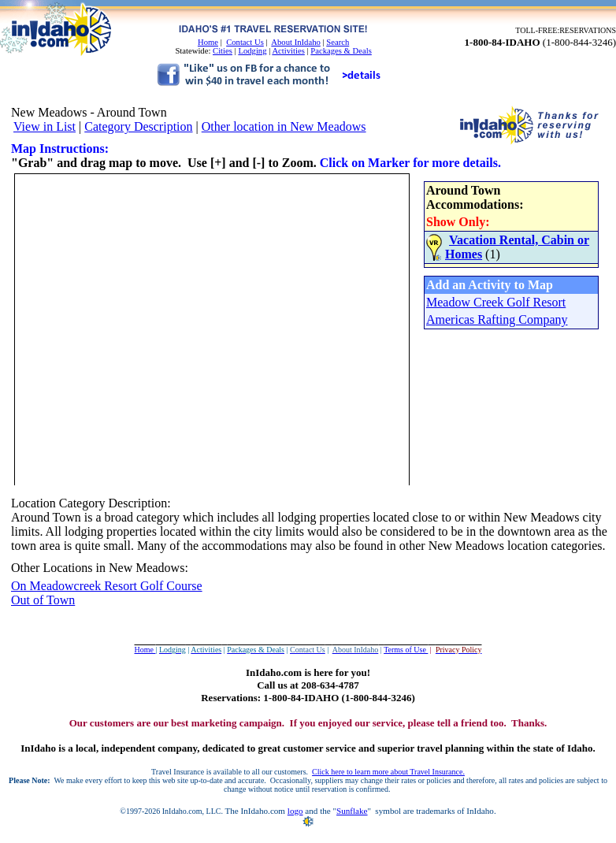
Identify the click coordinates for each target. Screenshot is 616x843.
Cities (223, 51)
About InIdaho (295, 42)
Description (138, 503)
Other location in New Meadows (284, 126)
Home (208, 42)
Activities (288, 51)
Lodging (252, 51)
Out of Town (43, 600)
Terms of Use (406, 650)
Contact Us (245, 42)
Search (338, 42)
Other (25, 568)
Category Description (138, 126)
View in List (45, 126)
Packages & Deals (341, 51)
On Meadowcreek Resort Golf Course (107, 586)
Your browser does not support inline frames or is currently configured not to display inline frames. (306, 328)
